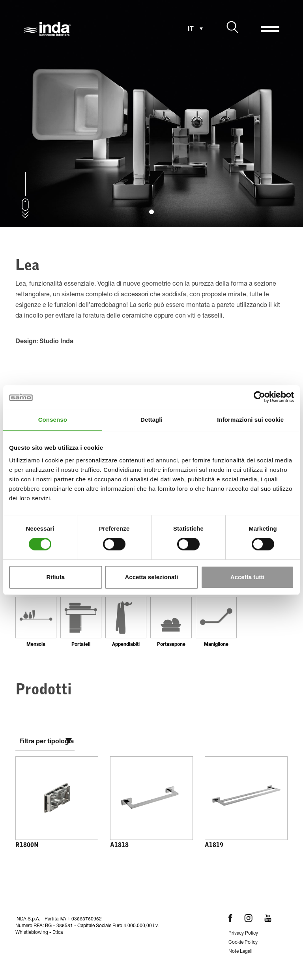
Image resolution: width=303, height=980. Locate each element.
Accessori (73, 944)
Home (26, 944)
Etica (58, 933)
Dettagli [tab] (151, 420)
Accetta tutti (248, 577)
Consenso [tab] (53, 420)
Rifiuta (55, 577)
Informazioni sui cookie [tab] (250, 420)
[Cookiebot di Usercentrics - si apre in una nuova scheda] (259, 397)
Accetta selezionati (151, 577)
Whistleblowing (32, 933)
